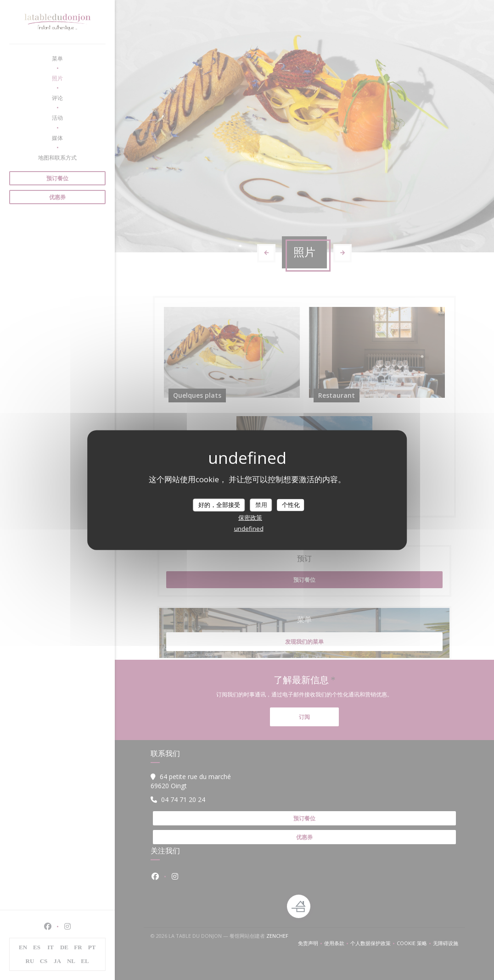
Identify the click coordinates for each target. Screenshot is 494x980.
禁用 (261, 505)
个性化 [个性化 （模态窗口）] (291, 505)
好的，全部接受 (219, 505)
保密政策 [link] (250, 517)
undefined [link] (249, 528)
